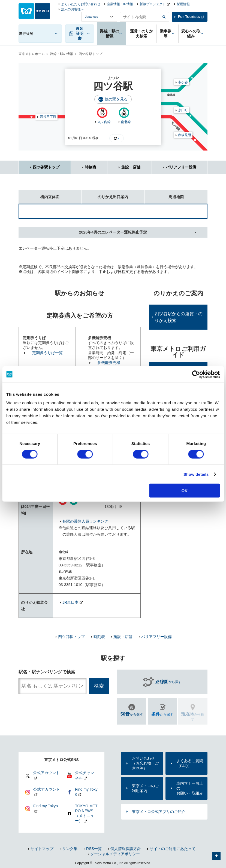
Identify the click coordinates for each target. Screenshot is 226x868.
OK (185, 491)
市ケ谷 (183, 82)
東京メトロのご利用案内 (145, 788)
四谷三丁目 (48, 117)
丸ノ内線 (104, 122)
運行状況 (26, 34)
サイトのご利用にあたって (173, 849)
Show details (196, 474)
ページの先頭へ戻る (216, 856)
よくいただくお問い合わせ (81, 4)
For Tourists (189, 17)
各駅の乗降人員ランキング (85, 521)
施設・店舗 (131, 167)
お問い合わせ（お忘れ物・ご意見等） (145, 763)
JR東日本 (70, 602)
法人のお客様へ (73, 9)
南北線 (126, 122)
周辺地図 (164, 194)
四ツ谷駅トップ (46, 167)
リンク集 (70, 849)
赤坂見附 (185, 135)
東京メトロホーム (32, 54)
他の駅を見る (116, 99)
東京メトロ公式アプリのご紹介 (159, 812)
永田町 (183, 110)
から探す (168, 682)
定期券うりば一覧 (47, 353)
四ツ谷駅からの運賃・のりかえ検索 (179, 317)
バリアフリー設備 (181, 167)
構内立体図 (39, 194)
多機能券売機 (109, 363)
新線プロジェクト (153, 4)
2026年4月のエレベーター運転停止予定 (113, 232)
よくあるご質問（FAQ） (190, 763)
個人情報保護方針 (126, 849)
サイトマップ (42, 849)
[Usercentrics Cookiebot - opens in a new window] (196, 374)
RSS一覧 (94, 849)
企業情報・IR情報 (120, 4)
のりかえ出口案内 (105, 194)
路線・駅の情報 (62, 54)
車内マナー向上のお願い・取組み (190, 788)
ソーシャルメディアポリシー (115, 854)
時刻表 (91, 167)
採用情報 (183, 4)
